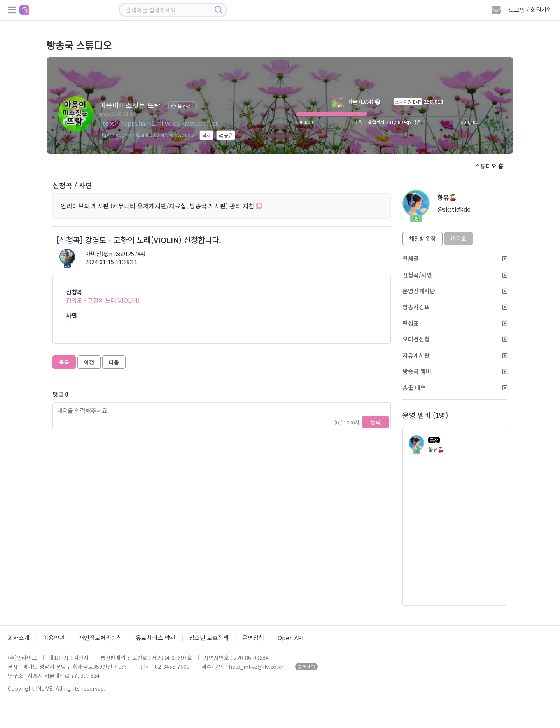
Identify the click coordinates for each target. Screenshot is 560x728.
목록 (64, 362)
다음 (114, 362)
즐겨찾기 (183, 106)
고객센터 (306, 667)
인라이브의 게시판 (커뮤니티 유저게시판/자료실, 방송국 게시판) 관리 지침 (161, 206)
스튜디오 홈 (489, 166)
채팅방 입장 (423, 238)
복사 (206, 135)
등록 (376, 422)
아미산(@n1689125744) (115, 253)
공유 (226, 135)
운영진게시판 (455, 291)
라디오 (459, 238)
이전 (89, 362)
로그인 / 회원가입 (530, 10)
